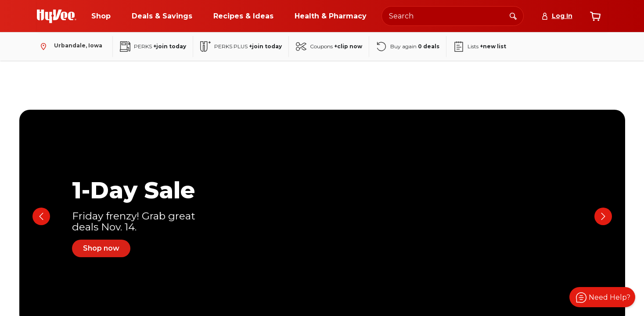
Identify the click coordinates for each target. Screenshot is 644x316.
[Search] (513, 16)
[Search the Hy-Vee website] (453, 16)
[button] (602, 297)
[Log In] (557, 16)
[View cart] (595, 16)
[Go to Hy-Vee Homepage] (57, 16)
